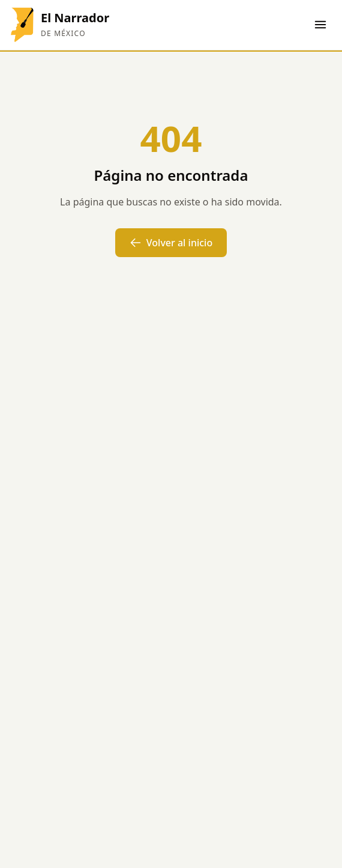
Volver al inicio (171, 243)
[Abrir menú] (320, 25)
